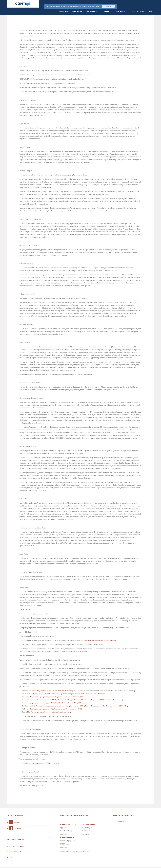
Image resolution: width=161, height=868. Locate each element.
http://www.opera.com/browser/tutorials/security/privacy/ (49, 704)
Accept (108, 6)
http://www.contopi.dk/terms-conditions (101, 633)
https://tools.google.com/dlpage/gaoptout (44, 756)
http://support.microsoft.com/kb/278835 (51, 683)
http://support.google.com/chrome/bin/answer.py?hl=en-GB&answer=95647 (57, 689)
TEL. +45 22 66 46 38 (16, 839)
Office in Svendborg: (68, 817)
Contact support (15, 844)
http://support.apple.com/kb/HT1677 (95, 692)
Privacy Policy (95, 864)
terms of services (107, 864)
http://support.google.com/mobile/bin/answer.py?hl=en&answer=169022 (55, 701)
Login (150, 4)
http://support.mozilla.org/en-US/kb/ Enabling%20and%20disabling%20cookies (57, 695)
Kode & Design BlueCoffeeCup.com (78, 864)
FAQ (10, 850)
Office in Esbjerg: (89, 817)
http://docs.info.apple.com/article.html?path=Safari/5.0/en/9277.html (53, 692)
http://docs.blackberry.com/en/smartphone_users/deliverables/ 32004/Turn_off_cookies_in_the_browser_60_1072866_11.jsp (80, 698)
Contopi (121, 814)
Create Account (137, 4)
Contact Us (121, 4)
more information (93, 6)
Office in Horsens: (67, 830)
